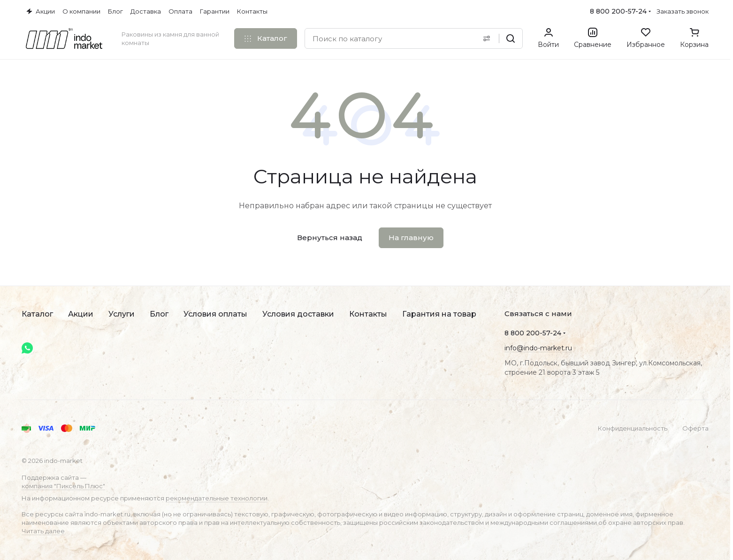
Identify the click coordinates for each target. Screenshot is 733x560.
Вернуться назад (330, 238)
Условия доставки (298, 314)
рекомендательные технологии (217, 498)
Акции (81, 314)
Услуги (122, 314)
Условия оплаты (215, 314)
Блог (159, 314)
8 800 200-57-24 (618, 11)
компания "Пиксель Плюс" (63, 486)
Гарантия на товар (439, 314)
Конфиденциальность (633, 428)
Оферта (695, 428)
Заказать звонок (683, 11)
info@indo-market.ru (538, 348)
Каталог (37, 314)
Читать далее (43, 531)
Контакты (368, 314)
